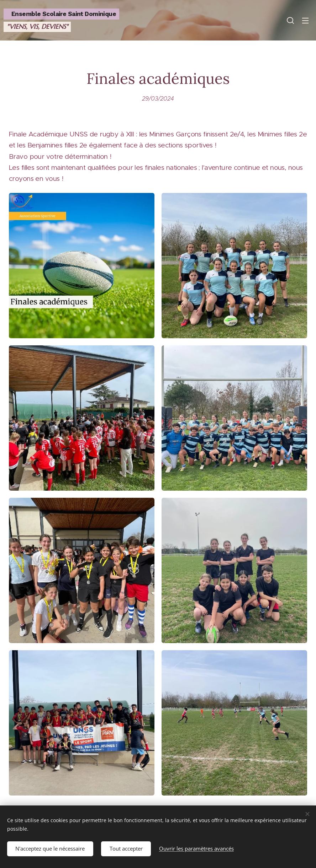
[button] (290, 20)
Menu (305, 21)
